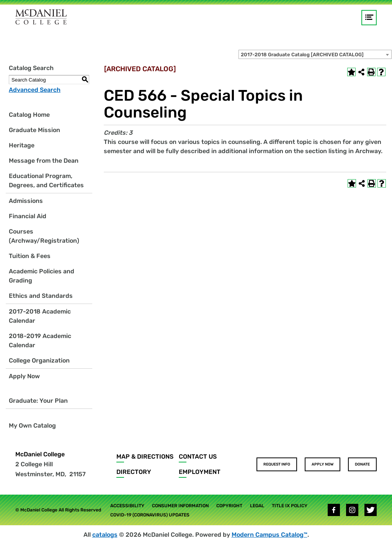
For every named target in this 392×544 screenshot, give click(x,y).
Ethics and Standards (41, 296)
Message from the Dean (44, 161)
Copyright (229, 506)
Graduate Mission (34, 130)
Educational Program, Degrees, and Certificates (46, 181)
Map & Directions (145, 457)
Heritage (22, 145)
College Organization (39, 360)
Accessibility (127, 506)
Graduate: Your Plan (38, 401)
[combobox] (315, 54)
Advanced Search (35, 90)
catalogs (105, 535)
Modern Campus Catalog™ (269, 535)
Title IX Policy (290, 506)
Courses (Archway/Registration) (44, 236)
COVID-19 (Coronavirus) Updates (150, 515)
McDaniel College (40, 454)
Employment (200, 472)
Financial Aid (28, 216)
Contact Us (198, 457)
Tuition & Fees (30, 256)
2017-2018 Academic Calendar (40, 316)
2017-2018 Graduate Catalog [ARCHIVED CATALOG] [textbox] (302, 55)
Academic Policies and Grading (42, 276)
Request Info (277, 464)
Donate (362, 464)
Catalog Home (29, 115)
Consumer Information (180, 506)
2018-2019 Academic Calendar (40, 341)
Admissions (26, 201)
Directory (134, 472)
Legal (257, 506)
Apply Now (24, 376)
